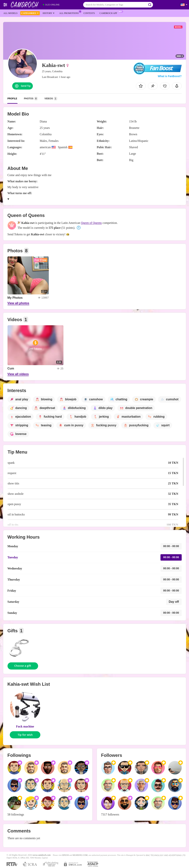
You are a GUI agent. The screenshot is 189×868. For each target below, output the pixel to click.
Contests (89, 13)
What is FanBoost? (170, 76)
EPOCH (66, 855)
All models (10, 13)
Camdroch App (109, 13)
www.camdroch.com (42, 855)
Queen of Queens (91, 223)
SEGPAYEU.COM (80, 855)
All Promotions (70, 13)
